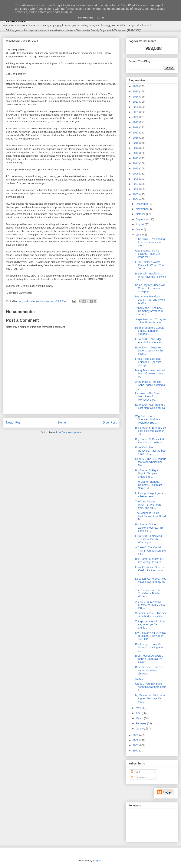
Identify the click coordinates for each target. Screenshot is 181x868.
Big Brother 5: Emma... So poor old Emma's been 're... (151, 431)
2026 (136, 86)
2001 (136, 745)
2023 (136, 102)
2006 (136, 189)
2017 (136, 133)
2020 (136, 117)
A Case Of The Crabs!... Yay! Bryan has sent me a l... (151, 551)
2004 (136, 199)
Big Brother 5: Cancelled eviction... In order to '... (150, 441)
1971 (136, 751)
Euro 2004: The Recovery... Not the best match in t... (151, 451)
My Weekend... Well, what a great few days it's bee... (150, 698)
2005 (136, 194)
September (143, 219)
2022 (136, 107)
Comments (139, 777)
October (141, 214)
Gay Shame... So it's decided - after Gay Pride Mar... (148, 254)
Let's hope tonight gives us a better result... (151, 495)
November (142, 209)
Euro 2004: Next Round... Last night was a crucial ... (150, 408)
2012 (136, 158)
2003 (136, 735)
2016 (136, 138)
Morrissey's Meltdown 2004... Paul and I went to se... (150, 300)
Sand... (139, 679)
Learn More (86, 18)
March (140, 718)
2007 (136, 184)
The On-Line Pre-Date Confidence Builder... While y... (149, 593)
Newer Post (14, 423)
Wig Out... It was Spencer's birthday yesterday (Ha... (148, 419)
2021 (136, 112)
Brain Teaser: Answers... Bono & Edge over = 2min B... (149, 659)
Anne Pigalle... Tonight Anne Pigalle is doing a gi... (150, 385)
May (139, 708)
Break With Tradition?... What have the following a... (151, 277)
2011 (136, 163)
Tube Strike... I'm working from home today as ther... (150, 242)
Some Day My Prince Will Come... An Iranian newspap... (150, 288)
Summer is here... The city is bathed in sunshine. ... (151, 615)
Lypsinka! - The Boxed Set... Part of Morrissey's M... (148, 396)
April (139, 713)
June (139, 235)
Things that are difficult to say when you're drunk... (150, 625)
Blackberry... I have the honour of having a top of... (150, 647)
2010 (136, 168)
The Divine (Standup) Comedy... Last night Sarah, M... (149, 485)
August (140, 224)
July (138, 229)
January (141, 729)
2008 (136, 179)
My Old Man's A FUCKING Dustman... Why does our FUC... (151, 636)
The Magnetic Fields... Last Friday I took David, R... (151, 516)
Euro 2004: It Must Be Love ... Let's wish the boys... (149, 351)
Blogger (97, 861)
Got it (101, 18)
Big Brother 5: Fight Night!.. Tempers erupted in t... (147, 474)
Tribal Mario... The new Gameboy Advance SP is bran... (150, 311)
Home (62, 423)
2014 (136, 148)
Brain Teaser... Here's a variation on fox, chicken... (149, 670)
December (142, 204)
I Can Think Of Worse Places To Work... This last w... (150, 265)
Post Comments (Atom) (69, 432)
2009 (136, 174)
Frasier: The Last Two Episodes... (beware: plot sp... (149, 362)
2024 (136, 97)
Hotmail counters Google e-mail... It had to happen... (150, 331)
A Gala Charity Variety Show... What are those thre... (150, 605)
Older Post (110, 423)
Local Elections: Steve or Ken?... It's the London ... (150, 570)
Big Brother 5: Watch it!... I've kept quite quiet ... (150, 561)
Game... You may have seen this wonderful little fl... (151, 687)
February (141, 723)
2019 (136, 122)
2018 (136, 127)
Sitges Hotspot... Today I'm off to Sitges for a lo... (151, 321)
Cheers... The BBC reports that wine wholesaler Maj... (151, 462)
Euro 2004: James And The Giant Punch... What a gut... (149, 539)
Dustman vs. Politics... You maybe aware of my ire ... (151, 582)
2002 (136, 740)
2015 (136, 143)
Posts (136, 772)
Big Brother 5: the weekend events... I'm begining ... (149, 528)
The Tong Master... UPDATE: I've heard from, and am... (148, 505)
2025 (136, 91)
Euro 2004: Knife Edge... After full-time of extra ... (151, 341)
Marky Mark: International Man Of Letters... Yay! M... (150, 373)
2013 (136, 153)
